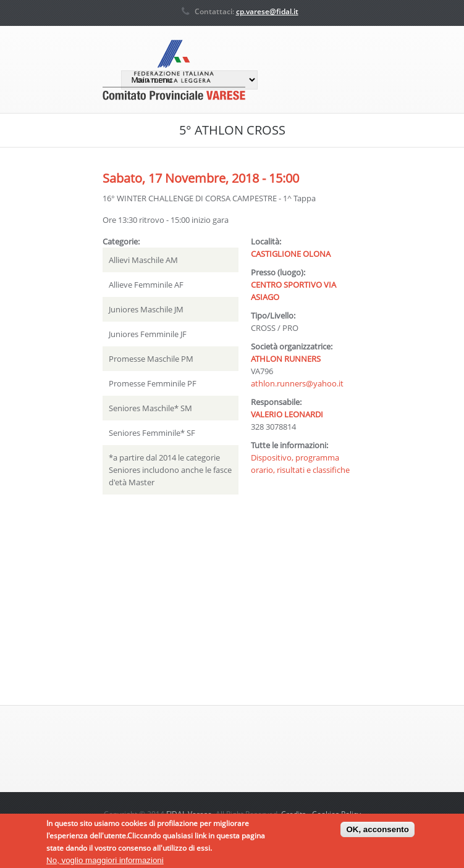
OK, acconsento (377, 833)
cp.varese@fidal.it (267, 11)
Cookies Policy (336, 814)
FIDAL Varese (189, 814)
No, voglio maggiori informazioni (105, 863)
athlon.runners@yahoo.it (297, 383)
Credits (293, 814)
